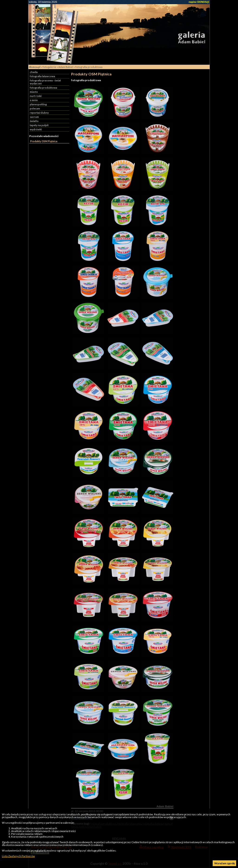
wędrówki (36, 129)
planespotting (38, 104)
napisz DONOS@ (199, 2)
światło (34, 121)
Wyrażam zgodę (225, 863)
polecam (35, 108)
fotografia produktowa (89, 67)
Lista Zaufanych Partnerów (18, 856)
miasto (34, 92)
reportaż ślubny (39, 113)
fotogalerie (49, 67)
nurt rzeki (36, 96)
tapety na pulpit (39, 125)
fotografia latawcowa (42, 76)
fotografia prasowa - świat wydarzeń (45, 82)
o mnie (34, 100)
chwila (34, 72)
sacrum (34, 117)
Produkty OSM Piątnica (44, 141)
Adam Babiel (66, 67)
